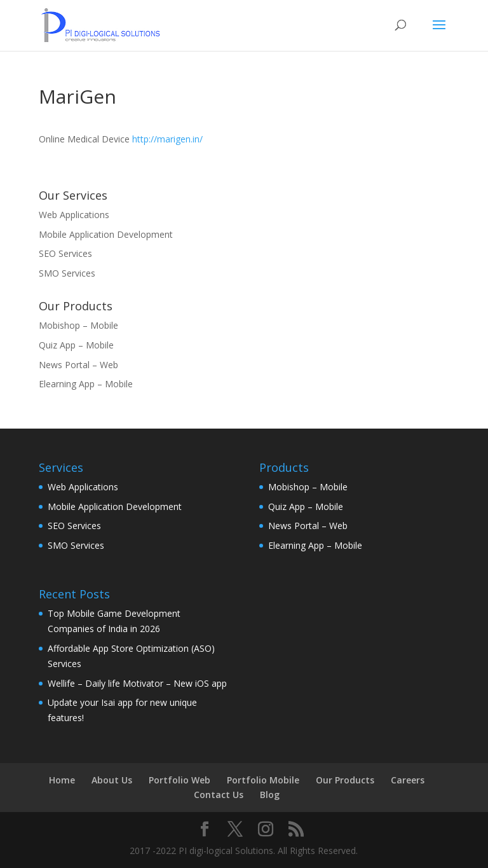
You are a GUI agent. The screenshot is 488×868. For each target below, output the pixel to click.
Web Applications (74, 215)
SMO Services (67, 273)
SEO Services (65, 253)
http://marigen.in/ (167, 139)
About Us (112, 780)
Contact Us (219, 795)
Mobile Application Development (106, 234)
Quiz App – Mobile (76, 345)
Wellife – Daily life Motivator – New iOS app (137, 683)
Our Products (345, 780)
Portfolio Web (180, 780)
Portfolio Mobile (263, 780)
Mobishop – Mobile (78, 325)
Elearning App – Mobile (86, 384)
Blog (270, 795)
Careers (408, 780)
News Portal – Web (78, 365)
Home (62, 780)
